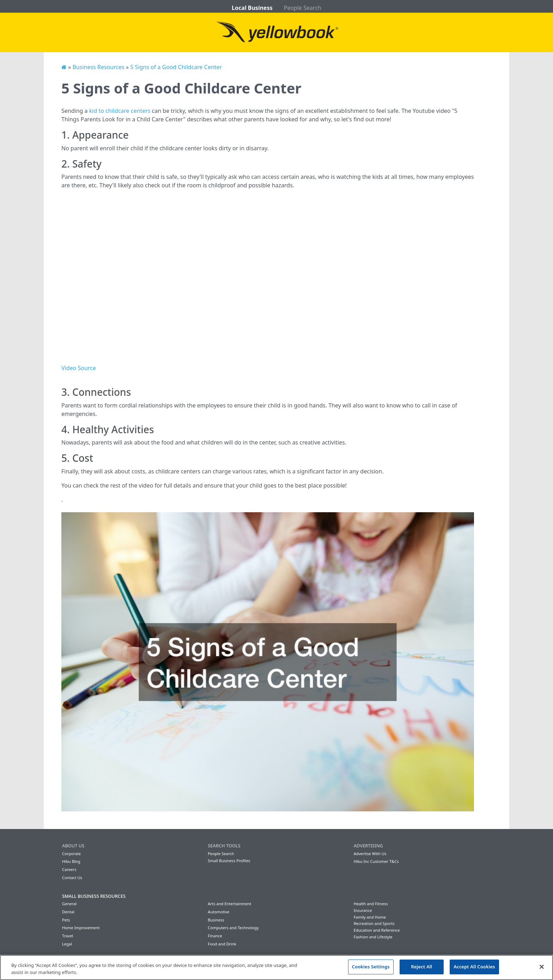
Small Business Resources (94, 896)
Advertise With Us (370, 854)
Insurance (363, 910)
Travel (68, 936)
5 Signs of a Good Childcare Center (176, 67)
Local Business (252, 8)
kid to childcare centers (120, 111)
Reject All (422, 967)
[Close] (542, 967)
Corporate (71, 854)
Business (216, 920)
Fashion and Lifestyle (373, 937)
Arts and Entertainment (229, 904)
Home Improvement (81, 928)
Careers (69, 869)
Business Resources (98, 67)
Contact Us (72, 878)
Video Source (79, 368)
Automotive (218, 912)
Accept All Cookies (474, 967)
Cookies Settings (371, 967)
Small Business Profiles (229, 861)
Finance (215, 936)
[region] (276, 967)
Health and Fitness (371, 904)
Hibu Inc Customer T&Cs (376, 861)
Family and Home (370, 917)
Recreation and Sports (374, 923)
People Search (303, 8)
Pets (66, 920)
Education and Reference (377, 930)
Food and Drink (222, 944)
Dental (68, 912)
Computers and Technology (233, 928)
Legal (67, 944)
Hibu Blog (71, 861)
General (69, 904)
